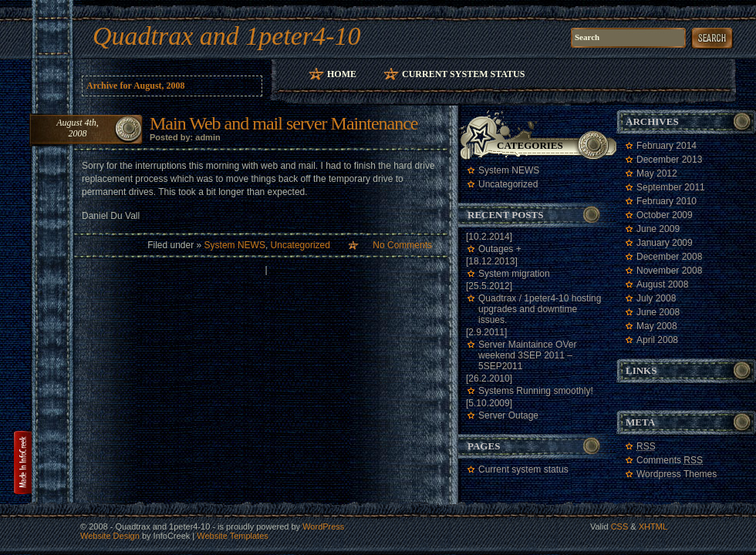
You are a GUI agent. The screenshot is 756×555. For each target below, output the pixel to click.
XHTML (653, 526)
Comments (670, 460)
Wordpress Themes (677, 474)
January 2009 (665, 243)
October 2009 (665, 215)
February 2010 (667, 201)
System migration (514, 274)
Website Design (110, 536)
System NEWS (235, 245)
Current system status (463, 74)
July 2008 (656, 298)
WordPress (323, 526)
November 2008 (669, 271)
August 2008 (662, 284)
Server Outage (508, 415)
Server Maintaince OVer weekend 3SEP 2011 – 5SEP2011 (527, 355)
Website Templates (233, 536)
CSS (620, 526)
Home (342, 74)
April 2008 (657, 340)
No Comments (402, 245)
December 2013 (669, 160)
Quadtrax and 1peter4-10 (227, 36)
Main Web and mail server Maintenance (283, 123)
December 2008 (669, 257)
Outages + (500, 249)
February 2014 (667, 146)
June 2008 (658, 312)
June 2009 (658, 229)
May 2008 (657, 326)
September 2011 (671, 187)
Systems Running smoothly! (536, 391)
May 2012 (657, 173)
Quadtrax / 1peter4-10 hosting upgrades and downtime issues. (540, 309)
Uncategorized (300, 245)
